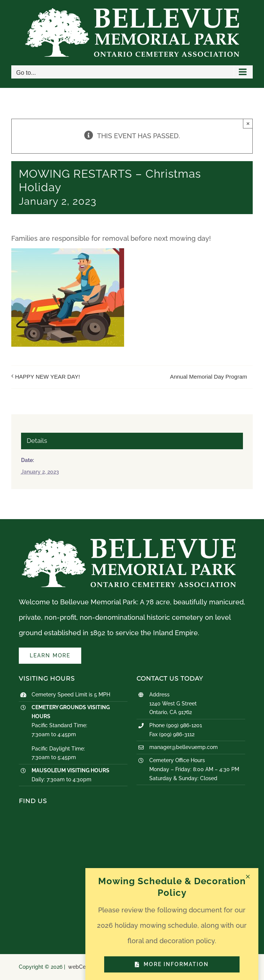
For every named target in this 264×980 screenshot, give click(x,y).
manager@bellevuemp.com (184, 747)
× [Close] (248, 123)
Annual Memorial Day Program (209, 377)
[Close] (248, 877)
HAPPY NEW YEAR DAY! (48, 377)
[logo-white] (129, 541)
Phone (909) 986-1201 (176, 725)
